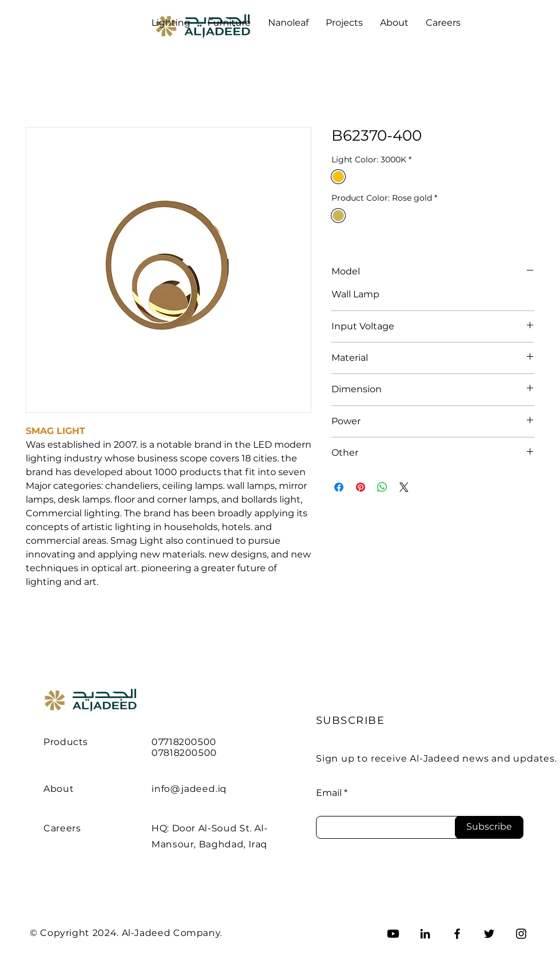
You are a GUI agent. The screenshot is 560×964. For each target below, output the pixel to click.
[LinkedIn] (425, 934)
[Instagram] (521, 934)
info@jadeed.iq (189, 789)
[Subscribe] (489, 827)
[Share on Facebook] (339, 487)
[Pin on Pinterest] (361, 487)
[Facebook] (457, 934)
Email (329, 793)
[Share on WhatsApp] (382, 487)
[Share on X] (404, 487)
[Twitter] (489, 934)
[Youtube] (393, 934)
